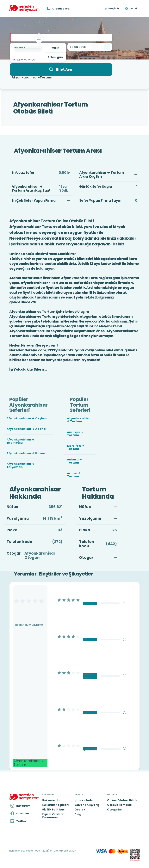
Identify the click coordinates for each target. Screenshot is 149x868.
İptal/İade (114, 9)
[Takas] (39, 39)
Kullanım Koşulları (55, 805)
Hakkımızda (51, 800)
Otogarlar (115, 810)
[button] (112, 9)
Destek (133, 9)
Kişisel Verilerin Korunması (53, 816)
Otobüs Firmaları (120, 805)
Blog (78, 814)
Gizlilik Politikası (54, 810)
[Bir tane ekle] (107, 47)
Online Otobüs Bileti (122, 800)
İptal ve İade (84, 800)
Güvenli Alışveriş (87, 805)
